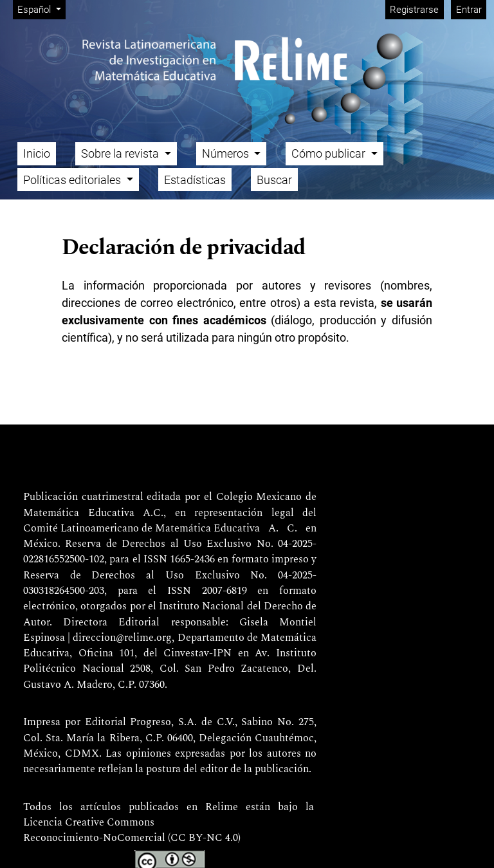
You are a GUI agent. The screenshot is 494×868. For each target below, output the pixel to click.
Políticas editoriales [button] (73, 180)
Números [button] (227, 153)
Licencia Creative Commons (89, 823)
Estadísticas (195, 180)
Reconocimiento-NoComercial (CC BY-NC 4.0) (132, 838)
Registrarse (414, 10)
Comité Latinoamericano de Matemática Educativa (142, 529)
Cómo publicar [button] (330, 153)
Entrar (469, 10)
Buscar (274, 180)
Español (41, 9)
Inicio (37, 153)
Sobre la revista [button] (121, 153)
